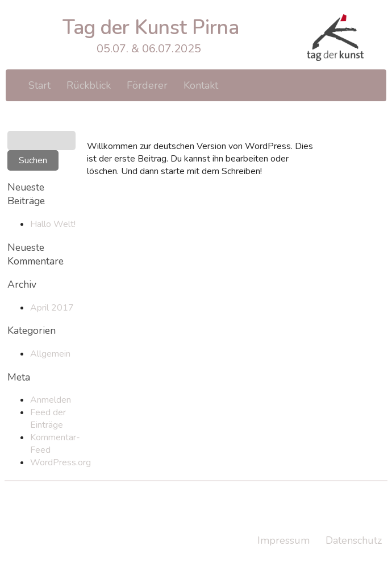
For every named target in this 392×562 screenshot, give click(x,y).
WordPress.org (61, 462)
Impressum (283, 540)
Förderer (147, 85)
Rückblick (89, 85)
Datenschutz (354, 540)
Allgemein (50, 354)
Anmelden (51, 400)
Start (39, 85)
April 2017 (52, 308)
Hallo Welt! (53, 224)
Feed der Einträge (48, 419)
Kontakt (201, 85)
